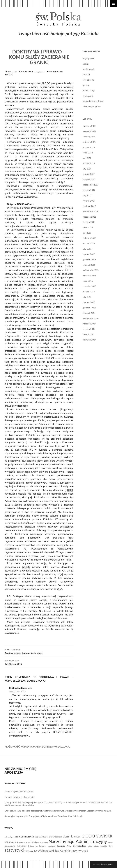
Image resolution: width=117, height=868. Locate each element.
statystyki (14, 850)
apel (17, 837)
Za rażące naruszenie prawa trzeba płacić (39, 651)
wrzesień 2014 (89, 324)
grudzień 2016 (89, 206)
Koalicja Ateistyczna (18, 842)
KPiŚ (29, 842)
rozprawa (52, 846)
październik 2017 (90, 185)
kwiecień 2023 (89, 142)
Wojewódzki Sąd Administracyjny (59, 851)
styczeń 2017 (89, 201)
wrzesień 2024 (89, 131)
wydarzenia (88, 96)
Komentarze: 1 (56, 72)
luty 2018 (87, 169)
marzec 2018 (89, 164)
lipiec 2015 (88, 281)
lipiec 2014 (88, 335)
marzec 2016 (89, 244)
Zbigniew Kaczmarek (22, 688)
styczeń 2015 (89, 302)
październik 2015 (90, 270)
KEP (6, 842)
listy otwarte (88, 80)
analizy (86, 64)
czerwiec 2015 (89, 286)
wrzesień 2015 (89, 276)
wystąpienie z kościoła (93, 101)
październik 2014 (90, 318)
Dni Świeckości (56, 837)
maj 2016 (87, 233)
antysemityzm (9, 837)
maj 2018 (87, 158)
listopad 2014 (89, 313)
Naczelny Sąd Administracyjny (78, 842)
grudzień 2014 (89, 308)
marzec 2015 (89, 292)
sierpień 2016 (89, 222)
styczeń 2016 (89, 254)
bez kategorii (88, 69)
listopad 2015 (89, 265)
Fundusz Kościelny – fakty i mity (20, 797)
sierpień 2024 (89, 137)
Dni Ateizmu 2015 (39, 662)
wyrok (85, 851)
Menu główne (113, 4)
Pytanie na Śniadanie (37, 846)
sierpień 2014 (89, 329)
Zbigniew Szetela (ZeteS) (33, 72)
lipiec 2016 (88, 228)
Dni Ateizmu (44, 837)
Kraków (35, 842)
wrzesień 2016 (89, 217)
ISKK (108, 836)
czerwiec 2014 (89, 340)
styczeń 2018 (89, 174)
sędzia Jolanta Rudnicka (97, 846)
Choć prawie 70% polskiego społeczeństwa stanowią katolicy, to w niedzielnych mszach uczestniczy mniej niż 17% (58, 811)
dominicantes (72, 837)
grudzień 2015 (89, 260)
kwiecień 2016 (89, 238)
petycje (86, 85)
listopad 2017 (89, 180)
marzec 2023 (89, 147)
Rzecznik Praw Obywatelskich (71, 846)
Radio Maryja (89, 91)
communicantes (29, 837)
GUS (99, 836)
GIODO (10, 75)
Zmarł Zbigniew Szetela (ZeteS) (19, 792)
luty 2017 (87, 196)
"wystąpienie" (89, 59)
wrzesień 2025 (89, 126)
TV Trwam (29, 851)
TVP (36, 851)
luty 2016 (87, 249)
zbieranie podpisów (92, 107)
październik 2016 (90, 212)
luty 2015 (87, 297)
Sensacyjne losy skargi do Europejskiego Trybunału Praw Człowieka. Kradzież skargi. (43, 816)
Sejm (111, 846)
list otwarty (44, 843)
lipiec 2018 (88, 153)
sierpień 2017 (89, 190)
